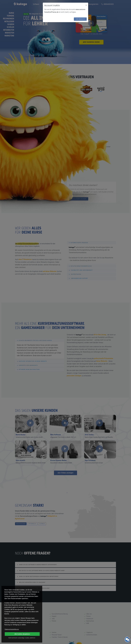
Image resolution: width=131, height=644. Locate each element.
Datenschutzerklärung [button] (12, 629)
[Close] (86, 5)
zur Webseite (80, 19)
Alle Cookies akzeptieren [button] (22, 634)
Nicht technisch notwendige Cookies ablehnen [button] (22, 638)
